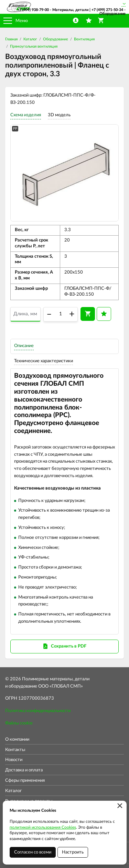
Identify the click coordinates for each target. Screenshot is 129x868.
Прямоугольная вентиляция (34, 46)
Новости (14, 760)
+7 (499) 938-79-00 (33, 10)
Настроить (73, 852)
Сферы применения (25, 781)
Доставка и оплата (24, 770)
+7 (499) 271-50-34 (107, 10)
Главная (11, 39)
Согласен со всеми (33, 852)
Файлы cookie (19, 723)
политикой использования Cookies (43, 827)
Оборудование (56, 39)
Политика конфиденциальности (38, 711)
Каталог (30, 39)
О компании (17, 739)
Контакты (15, 750)
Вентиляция (84, 39)
